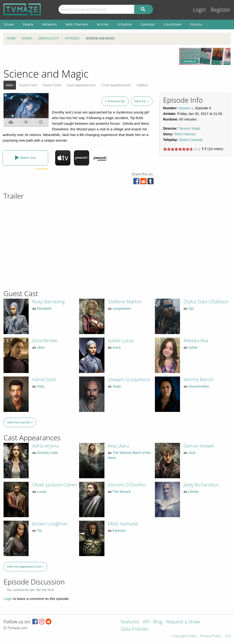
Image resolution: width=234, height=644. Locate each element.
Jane (41, 347)
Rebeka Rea (196, 341)
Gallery (142, 85)
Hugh (117, 386)
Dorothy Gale (47, 453)
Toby (41, 386)
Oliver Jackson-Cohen (55, 485)
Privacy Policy (211, 636)
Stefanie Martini (125, 302)
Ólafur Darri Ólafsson (206, 302)
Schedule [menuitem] (125, 24)
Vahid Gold (44, 379)
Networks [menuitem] (49, 24)
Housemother (199, 386)
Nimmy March (198, 379)
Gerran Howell (199, 446)
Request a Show (183, 622)
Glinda (193, 491)
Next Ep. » (142, 101)
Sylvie (193, 347)
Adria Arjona (45, 446)
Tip (39, 530)
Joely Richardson (201, 485)
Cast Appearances (81, 85)
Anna (117, 347)
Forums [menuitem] (196, 24)
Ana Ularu (119, 446)
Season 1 (186, 108)
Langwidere (122, 308)
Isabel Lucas (121, 341)
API (146, 622)
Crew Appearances (116, 85)
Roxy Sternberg (48, 302)
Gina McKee (45, 341)
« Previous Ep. (115, 101)
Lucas (42, 491)
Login (199, 10)
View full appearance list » (25, 567)
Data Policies (134, 629)
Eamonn (119, 530)
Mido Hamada (123, 524)
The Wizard (122, 491)
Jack (192, 453)
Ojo (191, 308)
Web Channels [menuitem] (77, 24)
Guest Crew (52, 85)
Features (130, 622)
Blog (158, 622)
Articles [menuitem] (103, 24)
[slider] (182, 149)
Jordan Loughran (50, 524)
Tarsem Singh (189, 128)
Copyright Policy (184, 636)
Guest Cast (28, 85)
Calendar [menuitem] (148, 24)
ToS (228, 636)
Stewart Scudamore (129, 379)
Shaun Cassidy (191, 140)
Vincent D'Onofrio (127, 485)
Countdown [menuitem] (173, 24)
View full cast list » (20, 422)
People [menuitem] (28, 24)
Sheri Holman (185, 134)
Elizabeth (44, 308)
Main (10, 85)
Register (221, 10)
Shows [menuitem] (9, 24)
